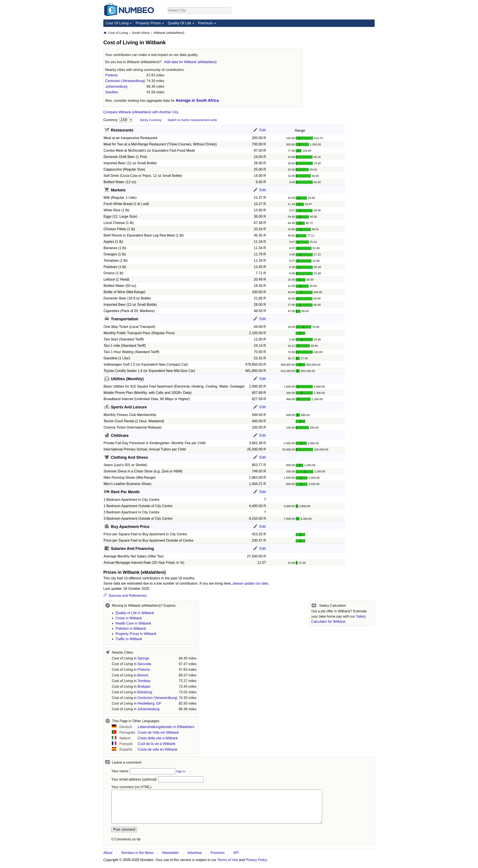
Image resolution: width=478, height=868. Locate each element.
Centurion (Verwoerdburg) (125, 81)
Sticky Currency (151, 120)
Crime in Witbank (129, 618)
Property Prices (148, 23)
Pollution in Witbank (131, 629)
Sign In (181, 771)
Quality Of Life (180, 23)
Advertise (195, 853)
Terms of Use (228, 860)
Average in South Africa (197, 100)
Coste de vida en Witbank (157, 749)
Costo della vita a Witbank (158, 738)
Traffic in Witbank (129, 639)
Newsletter (171, 853)
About (108, 853)
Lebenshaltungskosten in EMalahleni (166, 727)
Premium (206, 23)
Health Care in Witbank (133, 623)
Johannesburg (116, 86)
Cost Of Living (117, 23)
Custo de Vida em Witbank (158, 732)
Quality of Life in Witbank (135, 613)
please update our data (251, 583)
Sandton (112, 92)
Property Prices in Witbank (136, 634)
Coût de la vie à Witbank (156, 744)
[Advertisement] (342, 58)
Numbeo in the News (137, 853)
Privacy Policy (257, 860)
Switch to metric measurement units (192, 120)
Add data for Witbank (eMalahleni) (190, 62)
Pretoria (111, 75)
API (236, 853)
